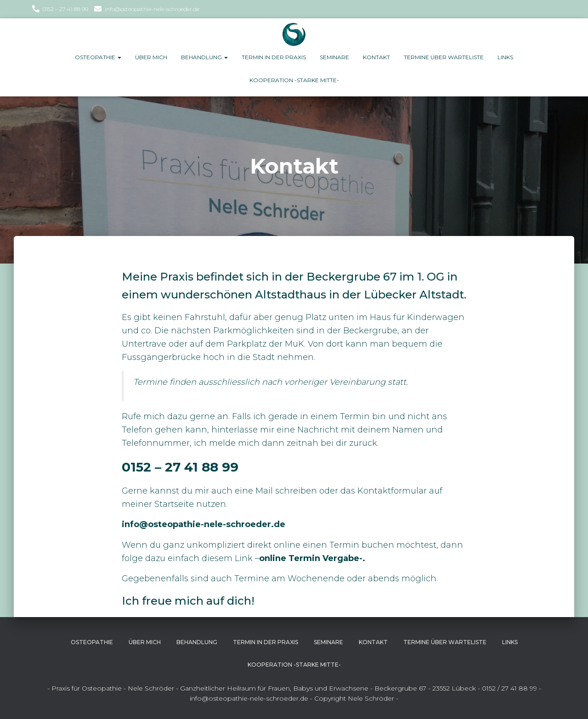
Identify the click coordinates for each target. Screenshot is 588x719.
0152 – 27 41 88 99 (65, 9)
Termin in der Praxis (274, 57)
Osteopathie (98, 57)
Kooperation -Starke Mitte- (294, 80)
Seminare (334, 57)
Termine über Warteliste (444, 57)
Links (505, 57)
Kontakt (376, 57)
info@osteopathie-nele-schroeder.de (152, 9)
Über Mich (151, 57)
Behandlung (204, 57)
